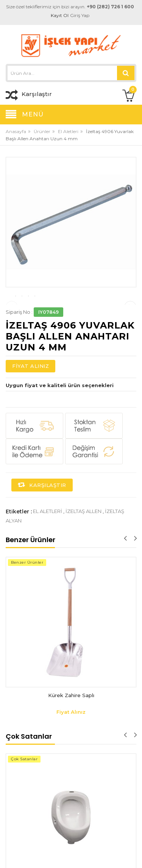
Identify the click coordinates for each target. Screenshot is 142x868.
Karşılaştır (42, 522)
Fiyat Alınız (30, 403)
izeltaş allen (83, 548)
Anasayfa (16, 131)
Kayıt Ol (60, 15)
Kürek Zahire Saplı (71, 732)
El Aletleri (68, 131)
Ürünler (42, 131)
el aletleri (48, 548)
